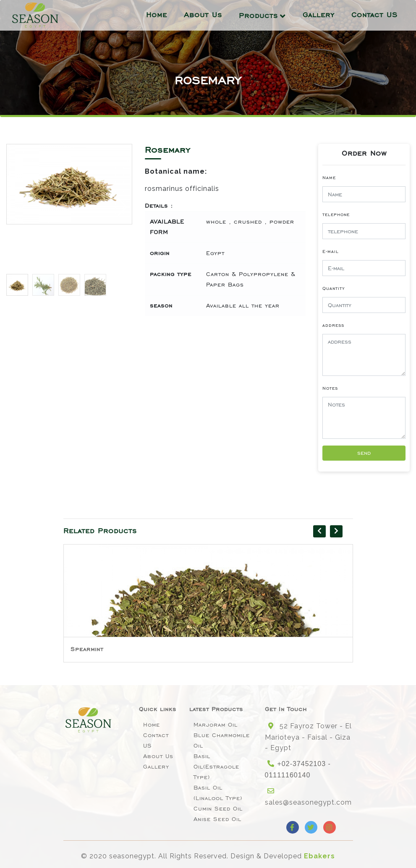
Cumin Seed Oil (218, 809)
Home (157, 14)
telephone (336, 214)
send (364, 453)
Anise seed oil (217, 819)
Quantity (334, 288)
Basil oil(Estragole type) (216, 767)
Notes (330, 388)
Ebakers (319, 856)
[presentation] (319, 531)
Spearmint (87, 649)
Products (258, 15)
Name (329, 177)
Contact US (374, 14)
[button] (122, 207)
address (333, 325)
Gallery (319, 14)
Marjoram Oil (216, 725)
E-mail (331, 251)
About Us (203, 14)
